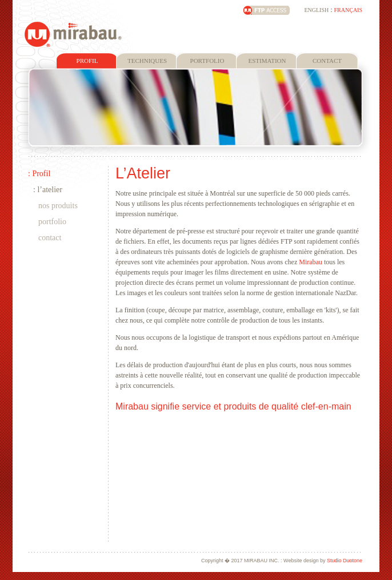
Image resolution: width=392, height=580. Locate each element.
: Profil (39, 174)
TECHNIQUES (147, 61)
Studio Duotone (345, 561)
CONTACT (327, 61)
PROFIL (87, 61)
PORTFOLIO (207, 61)
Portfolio (52, 222)
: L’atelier (48, 190)
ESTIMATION (267, 61)
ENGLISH (316, 10)
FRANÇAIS (348, 10)
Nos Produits (58, 206)
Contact (50, 238)
